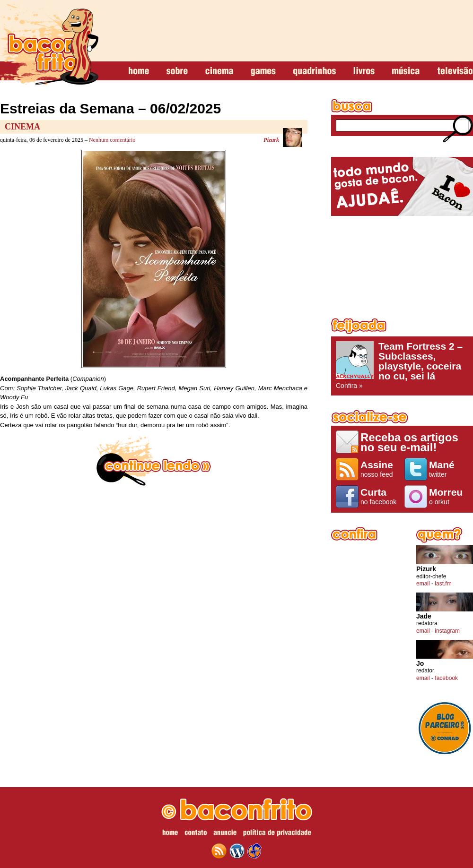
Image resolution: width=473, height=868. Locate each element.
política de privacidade (277, 834)
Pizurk (271, 140)
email (423, 584)
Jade (424, 616)
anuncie (225, 834)
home (139, 71)
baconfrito (49, 44)
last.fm (443, 584)
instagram (447, 631)
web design (254, 851)
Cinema (22, 127)
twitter (449, 469)
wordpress (237, 851)
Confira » (402, 365)
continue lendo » (154, 461)
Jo (420, 664)
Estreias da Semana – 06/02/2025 (110, 108)
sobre (177, 71)
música (406, 71)
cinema (219, 71)
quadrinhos (315, 71)
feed (219, 851)
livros (364, 71)
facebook (446, 678)
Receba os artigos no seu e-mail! (409, 442)
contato (196, 834)
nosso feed (380, 469)
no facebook (380, 496)
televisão (455, 71)
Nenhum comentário (112, 140)
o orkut (449, 496)
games (263, 71)
